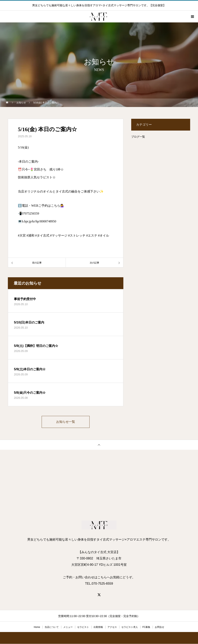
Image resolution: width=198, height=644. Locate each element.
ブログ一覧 (138, 137)
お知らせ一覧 (66, 422)
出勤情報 (98, 627)
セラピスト (83, 627)
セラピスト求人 (130, 627)
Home (37, 627)
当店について (52, 627)
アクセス (112, 627)
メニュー (68, 627)
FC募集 (146, 627)
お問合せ (159, 627)
